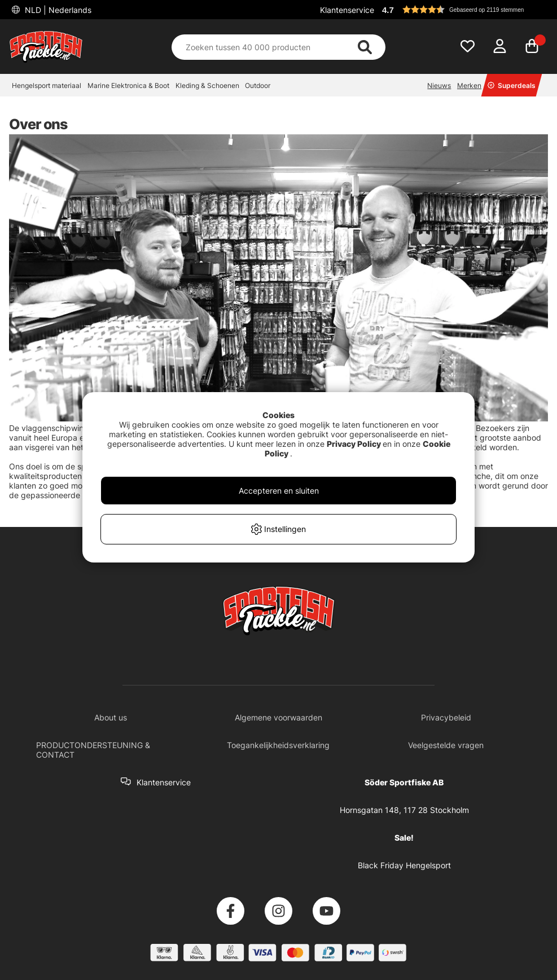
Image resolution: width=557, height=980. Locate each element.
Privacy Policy (354, 444)
